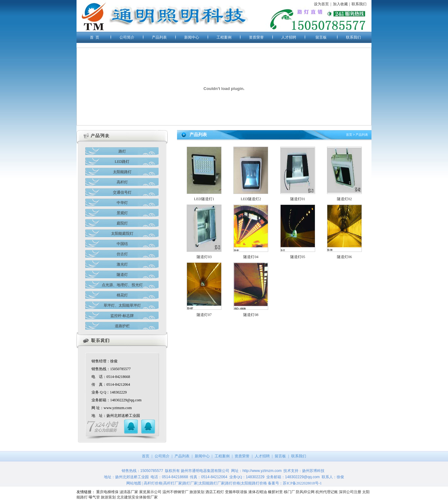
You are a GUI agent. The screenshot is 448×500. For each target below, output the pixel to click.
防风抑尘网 (305, 492)
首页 (349, 135)
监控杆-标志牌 (122, 316)
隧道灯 (122, 275)
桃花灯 (122, 295)
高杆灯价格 (153, 483)
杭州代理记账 (327, 492)
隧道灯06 (344, 257)
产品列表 (159, 37)
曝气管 (94, 497)
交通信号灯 (122, 192)
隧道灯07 (204, 315)
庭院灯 (122, 223)
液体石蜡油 (258, 492)
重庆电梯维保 (107, 492)
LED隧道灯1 (204, 199)
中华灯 (122, 203)
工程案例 (224, 37)
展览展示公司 (150, 492)
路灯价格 (233, 483)
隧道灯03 (204, 257)
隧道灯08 (251, 315)
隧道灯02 (344, 199)
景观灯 (122, 213)
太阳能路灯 (122, 172)
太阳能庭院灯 (122, 233)
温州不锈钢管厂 (175, 492)
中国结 (122, 244)
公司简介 (127, 37)
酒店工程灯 (215, 492)
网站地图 (134, 483)
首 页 (95, 37)
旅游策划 (197, 492)
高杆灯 (122, 182)
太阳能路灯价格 (254, 483)
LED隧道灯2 (251, 199)
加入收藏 (340, 4)
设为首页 (321, 4)
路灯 (122, 151)
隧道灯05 (298, 257)
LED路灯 (122, 162)
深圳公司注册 (350, 492)
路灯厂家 (190, 483)
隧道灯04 (251, 257)
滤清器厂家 (129, 492)
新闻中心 (192, 37)
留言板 (321, 37)
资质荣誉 (256, 37)
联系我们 (359, 4)
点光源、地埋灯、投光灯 (122, 285)
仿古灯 (122, 254)
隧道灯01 (298, 199)
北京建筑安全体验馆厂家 (137, 497)
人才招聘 (289, 37)
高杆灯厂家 (173, 483)
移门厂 (289, 492)
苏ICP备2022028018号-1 (302, 483)
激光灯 (122, 264)
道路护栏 (122, 326)
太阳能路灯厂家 (212, 483)
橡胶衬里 (275, 492)
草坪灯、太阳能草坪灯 (122, 305)
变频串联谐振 (236, 492)
